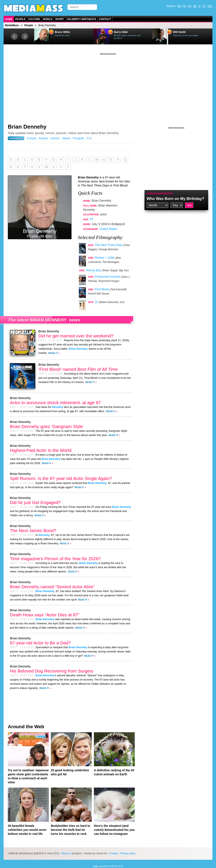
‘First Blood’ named (78, 369)
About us (66, 853)
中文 (210, 6)
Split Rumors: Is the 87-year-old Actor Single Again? (61, 478)
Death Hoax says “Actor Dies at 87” (45, 615)
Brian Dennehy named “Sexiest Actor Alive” (52, 587)
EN (179, 6)
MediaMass (12, 25)
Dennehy (57, 407)
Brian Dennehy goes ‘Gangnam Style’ (47, 426)
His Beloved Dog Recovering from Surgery (52, 671)
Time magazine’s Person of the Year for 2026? (55, 559)
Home (9, 19)
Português (78, 138)
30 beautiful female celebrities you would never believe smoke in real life (27, 830)
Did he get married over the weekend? (76, 336)
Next (25, 37)
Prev (14, 37)
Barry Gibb (121, 32)
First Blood (102, 289)
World (48, 19)
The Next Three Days (109, 245)
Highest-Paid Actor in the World (41, 450)
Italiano (66, 138)
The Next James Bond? (33, 530)
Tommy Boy (93, 270)
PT (204, 6)
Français (32, 138)
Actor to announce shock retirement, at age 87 (55, 403)
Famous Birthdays (160, 194)
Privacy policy (128, 853)
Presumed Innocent (108, 277)
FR (185, 6)
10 (97, 302)
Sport (59, 19)
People (20, 19)
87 (92, 219)
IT (199, 6)
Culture (34, 19)
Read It (53, 353)
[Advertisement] (108, 86)
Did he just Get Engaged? (35, 502)
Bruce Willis (62, 32)
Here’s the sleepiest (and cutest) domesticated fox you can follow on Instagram (114, 830)
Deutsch (55, 138)
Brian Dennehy (27, 127)
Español (43, 138)
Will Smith (179, 32)
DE (195, 6)
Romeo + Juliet (105, 258)
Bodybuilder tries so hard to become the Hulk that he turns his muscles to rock (71, 830)
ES (190, 6)
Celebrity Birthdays (81, 19)
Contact (105, 19)
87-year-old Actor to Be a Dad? (40, 643)
